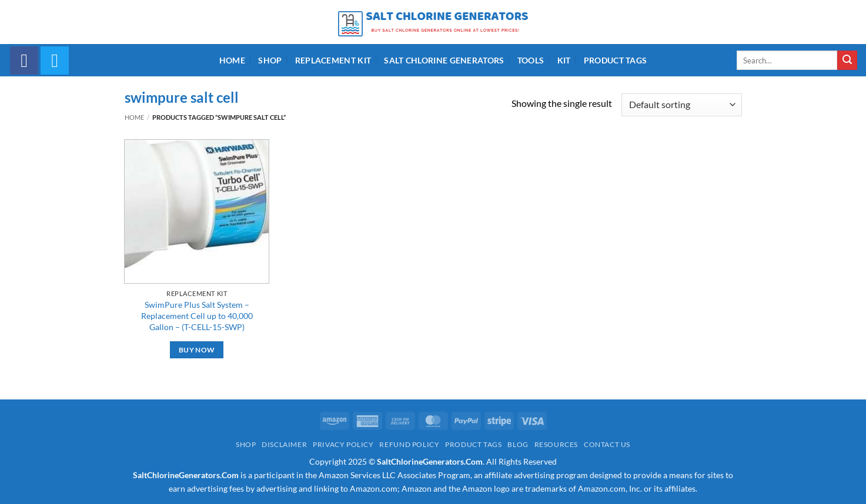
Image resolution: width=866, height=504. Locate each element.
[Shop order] (681, 105)
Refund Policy (409, 444)
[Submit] (847, 61)
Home (232, 60)
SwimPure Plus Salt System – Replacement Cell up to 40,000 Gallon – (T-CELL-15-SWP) (197, 315)
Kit (564, 60)
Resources (556, 444)
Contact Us (607, 444)
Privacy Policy (343, 444)
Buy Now (197, 350)
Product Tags (615, 60)
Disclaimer (284, 444)
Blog (518, 444)
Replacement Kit (333, 60)
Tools (531, 60)
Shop (270, 60)
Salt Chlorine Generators (444, 60)
